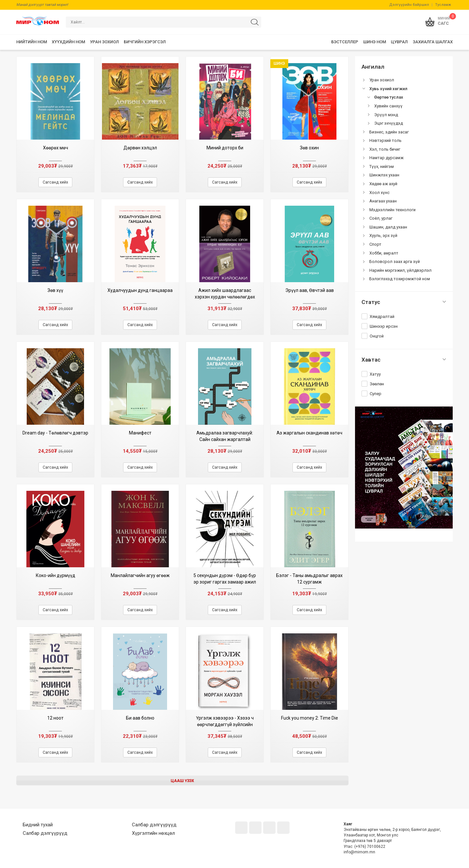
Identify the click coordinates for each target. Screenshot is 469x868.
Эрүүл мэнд (386, 115)
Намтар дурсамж (386, 158)
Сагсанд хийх (55, 182)
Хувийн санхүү (388, 106)
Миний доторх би (225, 148)
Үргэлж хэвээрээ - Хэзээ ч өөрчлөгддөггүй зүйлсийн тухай (225, 724)
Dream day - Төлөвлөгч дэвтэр (55, 433)
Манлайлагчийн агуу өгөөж (140, 575)
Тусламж (443, 5)
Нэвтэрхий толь (385, 140)
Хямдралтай (382, 317)
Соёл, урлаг (381, 218)
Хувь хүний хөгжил (388, 89)
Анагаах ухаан (383, 201)
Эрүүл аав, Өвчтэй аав (310, 290)
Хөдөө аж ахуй (383, 184)
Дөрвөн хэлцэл (140, 148)
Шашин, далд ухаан (388, 227)
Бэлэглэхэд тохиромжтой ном (400, 279)
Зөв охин (309, 148)
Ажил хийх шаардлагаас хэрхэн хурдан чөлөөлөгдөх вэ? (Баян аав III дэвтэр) (225, 297)
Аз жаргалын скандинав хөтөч (309, 433)
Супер (376, 394)
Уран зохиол (382, 80)
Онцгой (377, 336)
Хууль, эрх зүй (383, 235)
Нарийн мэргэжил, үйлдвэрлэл (400, 270)
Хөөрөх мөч (56, 148)
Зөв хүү (55, 290)
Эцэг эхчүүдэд (389, 123)
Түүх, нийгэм (382, 166)
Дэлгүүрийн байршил (409, 5)
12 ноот (55, 718)
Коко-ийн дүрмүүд (56, 575)
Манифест (140, 433)
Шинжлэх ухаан (384, 175)
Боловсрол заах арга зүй (395, 262)
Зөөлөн (377, 384)
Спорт (375, 244)
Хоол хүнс (379, 193)
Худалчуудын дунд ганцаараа (140, 290)
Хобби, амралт (384, 253)
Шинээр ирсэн (384, 326)
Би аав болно (140, 718)
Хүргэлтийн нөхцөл (153, 833)
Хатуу (375, 374)
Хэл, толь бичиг (385, 149)
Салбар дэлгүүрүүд (45, 833)
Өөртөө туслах (389, 97)
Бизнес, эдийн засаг (389, 132)
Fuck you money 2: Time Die (310, 718)
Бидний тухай (38, 825)
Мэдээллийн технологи (392, 210)
